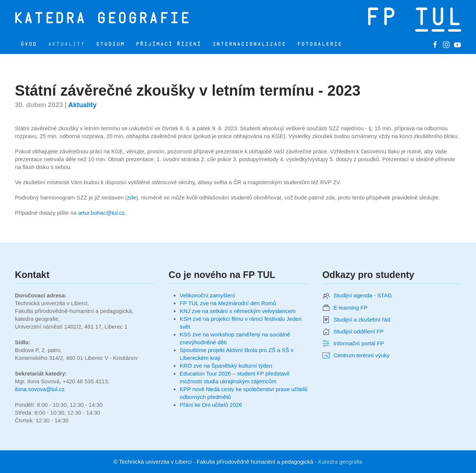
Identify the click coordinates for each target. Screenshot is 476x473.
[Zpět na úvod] (105, 17)
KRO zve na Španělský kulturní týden (226, 366)
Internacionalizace (249, 44)
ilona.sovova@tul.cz (40, 389)
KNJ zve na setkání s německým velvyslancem (238, 311)
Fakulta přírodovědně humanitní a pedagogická (255, 462)
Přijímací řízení (168, 44)
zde (132, 197)
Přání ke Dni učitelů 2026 (211, 405)
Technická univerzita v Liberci (155, 462)
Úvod (29, 44)
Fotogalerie (320, 44)
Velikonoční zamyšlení (207, 295)
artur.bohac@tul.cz (101, 213)
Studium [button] (110, 44)
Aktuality (66, 44)
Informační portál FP (359, 343)
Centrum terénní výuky (362, 355)
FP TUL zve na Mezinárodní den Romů (228, 303)
